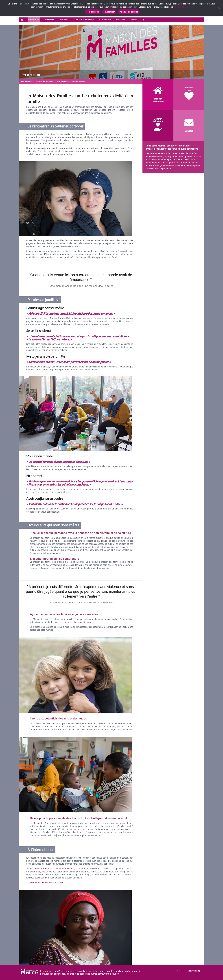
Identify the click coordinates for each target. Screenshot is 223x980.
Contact (196, 971)
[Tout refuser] (219, 8)
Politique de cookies (183, 7)
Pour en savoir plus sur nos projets (47, 882)
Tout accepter (93, 12)
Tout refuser (109, 12)
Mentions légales (184, 971)
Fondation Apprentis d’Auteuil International (53, 869)
